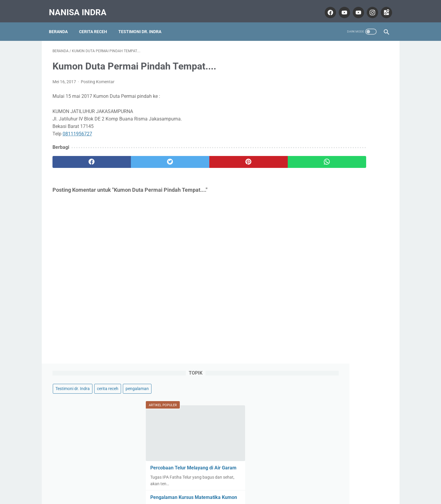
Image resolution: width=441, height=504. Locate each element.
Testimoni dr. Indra (143, 24)
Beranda (62, 24)
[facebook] (326, 7)
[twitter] (137, 157)
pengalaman (314, 73)
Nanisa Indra (81, 7)
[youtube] (340, 7)
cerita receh (355, 61)
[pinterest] (193, 157)
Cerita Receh (97, 24)
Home (220, 482)
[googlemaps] (382, 7)
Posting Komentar (98, 77)
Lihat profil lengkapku (344, 437)
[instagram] (368, 7)
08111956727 (77, 129)
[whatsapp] (250, 157)
